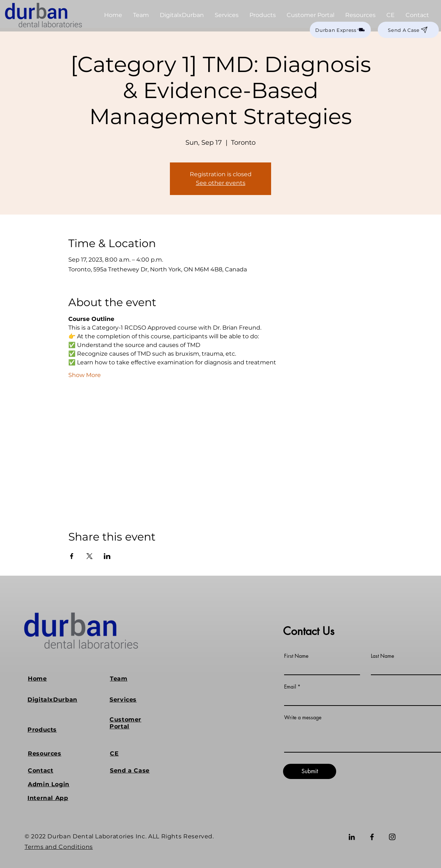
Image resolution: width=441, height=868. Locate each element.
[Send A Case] (408, 30)
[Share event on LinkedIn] (107, 556)
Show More (85, 375)
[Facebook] (372, 837)
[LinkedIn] (352, 837)
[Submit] (310, 771)
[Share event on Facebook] (72, 556)
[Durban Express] (340, 30)
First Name (296, 656)
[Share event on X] (89, 556)
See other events (221, 183)
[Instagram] (392, 837)
